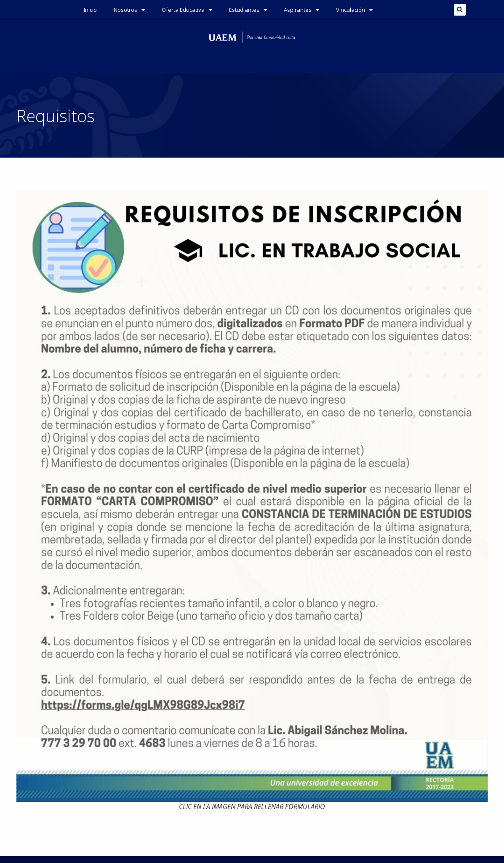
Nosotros (129, 10)
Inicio (90, 10)
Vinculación (354, 10)
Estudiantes (248, 10)
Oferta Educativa (187, 10)
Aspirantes (301, 10)
